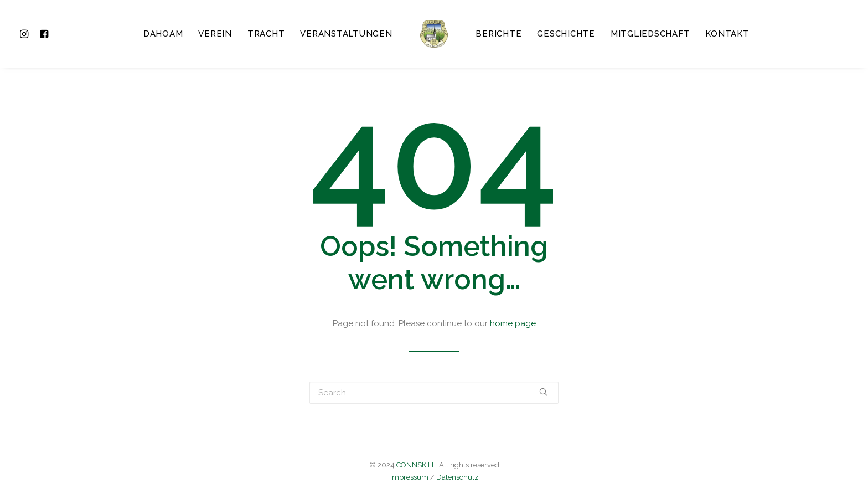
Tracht (266, 34)
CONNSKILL (416, 465)
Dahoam (163, 34)
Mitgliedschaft (650, 34)
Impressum (409, 477)
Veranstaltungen (346, 34)
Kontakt (727, 34)
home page (513, 323)
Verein (215, 34)
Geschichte (566, 34)
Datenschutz (457, 477)
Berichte (498, 34)
